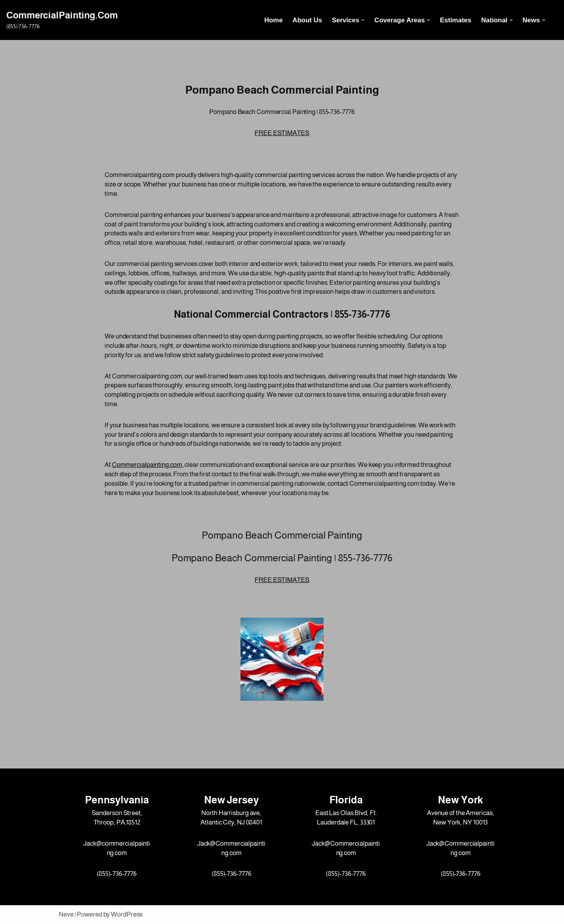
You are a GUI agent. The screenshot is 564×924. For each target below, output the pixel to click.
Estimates (456, 20)
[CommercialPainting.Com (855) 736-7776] (62, 20)
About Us (307, 20)
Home (274, 20)
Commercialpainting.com (147, 465)
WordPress (127, 914)
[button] (363, 20)
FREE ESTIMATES (282, 133)
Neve (66, 914)
